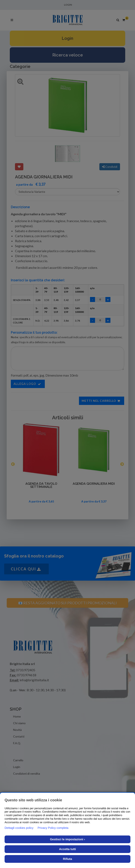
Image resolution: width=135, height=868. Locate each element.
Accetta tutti (68, 849)
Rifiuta (67, 859)
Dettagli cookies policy (19, 828)
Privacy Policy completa (53, 828)
